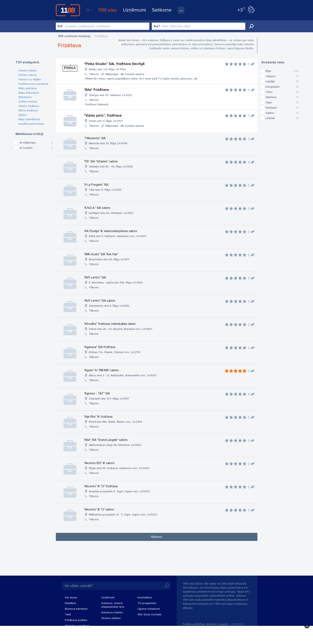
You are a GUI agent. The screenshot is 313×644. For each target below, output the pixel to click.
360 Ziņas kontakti (149, 614)
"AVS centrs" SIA (95, 277)
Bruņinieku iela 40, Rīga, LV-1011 (109, 259)
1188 (68, 10)
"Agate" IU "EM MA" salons (101, 370)
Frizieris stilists (28, 71)
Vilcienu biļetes (111, 618)
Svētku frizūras (28, 102)
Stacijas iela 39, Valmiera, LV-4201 (110, 95)
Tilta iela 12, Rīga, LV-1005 (105, 190)
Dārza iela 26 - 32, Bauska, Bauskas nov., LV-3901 (121, 329)
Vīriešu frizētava (29, 106)
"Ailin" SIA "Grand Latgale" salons (106, 440)
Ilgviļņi (22, 115)
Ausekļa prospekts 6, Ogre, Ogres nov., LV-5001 (119, 491)
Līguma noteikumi (149, 609)
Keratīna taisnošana (31, 124)
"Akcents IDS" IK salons (99, 463)
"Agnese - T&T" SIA (97, 393)
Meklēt (251, 26)
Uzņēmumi (134, 10)
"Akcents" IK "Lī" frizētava (101, 486)
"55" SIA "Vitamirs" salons (101, 161)
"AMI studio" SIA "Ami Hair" (101, 254)
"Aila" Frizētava (96, 90)
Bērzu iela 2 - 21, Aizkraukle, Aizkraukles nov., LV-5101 (123, 375)
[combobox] (103, 26)
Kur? (157, 26)
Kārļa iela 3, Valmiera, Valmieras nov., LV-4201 (118, 236)
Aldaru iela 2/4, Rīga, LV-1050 (107, 69)
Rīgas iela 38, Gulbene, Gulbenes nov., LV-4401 (119, 468)
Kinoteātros (145, 597)
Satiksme (162, 10)
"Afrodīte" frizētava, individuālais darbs (110, 324)
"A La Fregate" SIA (96, 185)
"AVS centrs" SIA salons (100, 301)
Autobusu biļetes (112, 612)
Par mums (71, 597)
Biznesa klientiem (76, 609)
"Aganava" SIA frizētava (100, 347)
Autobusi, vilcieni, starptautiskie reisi (113, 605)
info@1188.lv (238, 624)
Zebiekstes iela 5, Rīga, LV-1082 (109, 306)
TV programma (147, 603)
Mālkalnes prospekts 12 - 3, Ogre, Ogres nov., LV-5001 (123, 515)
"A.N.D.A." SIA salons (97, 208)
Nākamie (157, 537)
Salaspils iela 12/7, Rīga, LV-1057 (109, 399)
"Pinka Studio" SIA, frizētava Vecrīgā (114, 64)
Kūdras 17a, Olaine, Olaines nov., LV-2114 (115, 352)
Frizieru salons (28, 75)
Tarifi (68, 614)
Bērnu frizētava (28, 110)
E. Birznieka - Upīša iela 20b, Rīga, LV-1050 (116, 283)
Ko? (60, 26)
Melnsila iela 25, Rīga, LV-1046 (108, 143)
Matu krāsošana (29, 93)
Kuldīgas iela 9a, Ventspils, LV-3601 (111, 213)
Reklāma (70, 603)
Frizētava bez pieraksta (33, 84)
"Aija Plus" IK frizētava (98, 417)
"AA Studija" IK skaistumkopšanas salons (111, 231)
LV (89, 10)
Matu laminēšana (29, 119)
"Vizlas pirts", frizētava (103, 115)
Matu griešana (28, 88)
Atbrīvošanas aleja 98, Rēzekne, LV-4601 (115, 445)
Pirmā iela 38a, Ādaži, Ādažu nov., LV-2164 (115, 422)
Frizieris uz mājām (30, 79)
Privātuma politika (76, 620)
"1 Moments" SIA (95, 138)
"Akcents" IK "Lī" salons (99, 509)
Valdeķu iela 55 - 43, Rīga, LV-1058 (111, 167)
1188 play (108, 10)
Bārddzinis (25, 97)
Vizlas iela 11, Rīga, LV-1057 (106, 121)
